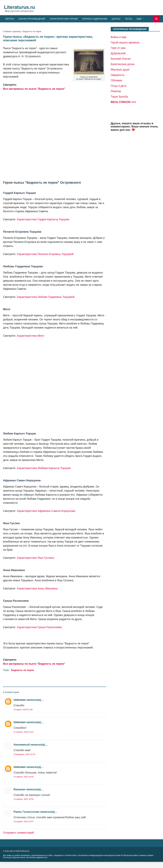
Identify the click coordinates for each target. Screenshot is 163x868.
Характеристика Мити (30, 336)
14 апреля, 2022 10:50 (24, 777)
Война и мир (119, 37)
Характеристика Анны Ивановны (37, 588)
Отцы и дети (119, 86)
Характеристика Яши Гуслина (35, 558)
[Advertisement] (52, 136)
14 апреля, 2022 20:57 (24, 821)
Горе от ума (118, 48)
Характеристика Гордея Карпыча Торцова (43, 219)
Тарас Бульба (119, 97)
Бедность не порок (32, 31)
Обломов (116, 80)
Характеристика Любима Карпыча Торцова (44, 468)
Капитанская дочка (123, 64)
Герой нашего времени (125, 43)
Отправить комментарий (18, 833)
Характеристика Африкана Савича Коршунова (46, 511)
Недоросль (118, 75)
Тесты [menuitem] (128, 19)
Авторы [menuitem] (10, 19)
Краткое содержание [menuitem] (95, 19)
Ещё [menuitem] (139, 19)
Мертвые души (120, 70)
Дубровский (118, 53)
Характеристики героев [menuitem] (64, 19)
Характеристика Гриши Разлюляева (39, 627)
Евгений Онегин (121, 59)
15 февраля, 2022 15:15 (24, 754)
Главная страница (12, 31)
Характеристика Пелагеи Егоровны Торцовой (45, 254)
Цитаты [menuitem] (116, 19)
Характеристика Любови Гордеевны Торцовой (46, 297)
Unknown (20, 700)
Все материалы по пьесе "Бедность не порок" (34, 89)
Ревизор (116, 91)
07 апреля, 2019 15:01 (24, 732)
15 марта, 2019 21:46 (23, 710)
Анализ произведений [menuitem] (32, 19)
